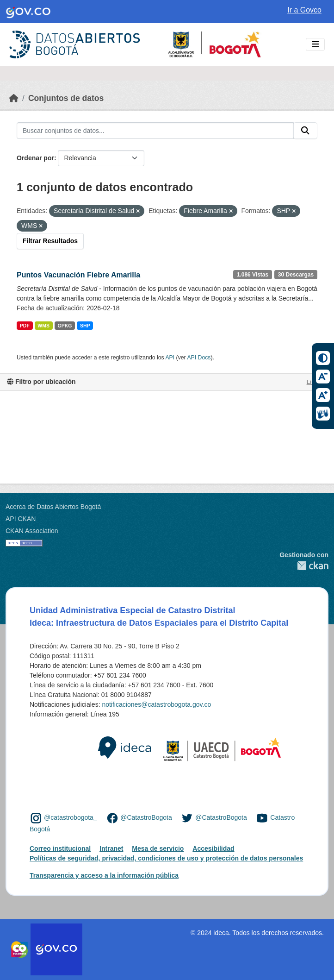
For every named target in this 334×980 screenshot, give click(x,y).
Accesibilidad (213, 848)
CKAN (304, 566)
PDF (25, 326)
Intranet (111, 848)
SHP (85, 326)
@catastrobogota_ (71, 817)
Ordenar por (35, 158)
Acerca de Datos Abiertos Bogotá (53, 507)
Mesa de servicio (158, 848)
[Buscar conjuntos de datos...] (155, 131)
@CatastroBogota (146, 817)
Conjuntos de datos (66, 98)
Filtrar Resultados (50, 241)
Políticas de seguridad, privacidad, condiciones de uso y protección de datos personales (166, 858)
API (170, 358)
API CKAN (21, 519)
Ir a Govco (304, 10)
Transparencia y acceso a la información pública (104, 875)
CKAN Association (32, 531)
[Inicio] (14, 98)
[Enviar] (305, 131)
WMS (43, 326)
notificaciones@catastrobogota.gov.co (156, 704)
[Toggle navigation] (315, 45)
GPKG (65, 326)
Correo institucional (60, 848)
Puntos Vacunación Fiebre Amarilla (78, 275)
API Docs (199, 358)
